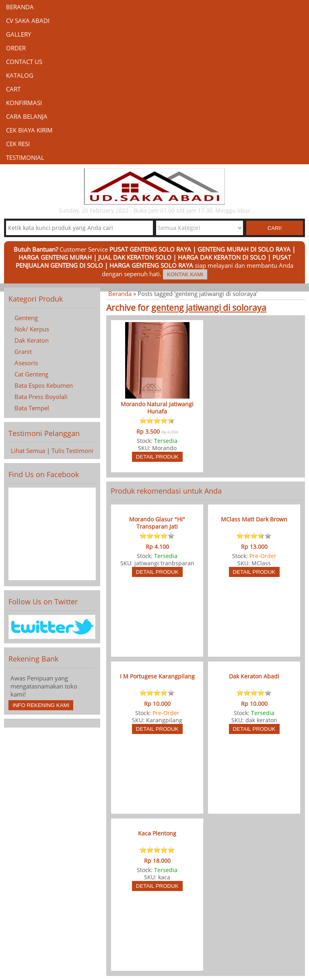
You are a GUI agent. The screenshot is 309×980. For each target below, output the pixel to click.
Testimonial (25, 157)
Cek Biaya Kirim (29, 130)
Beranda (20, 7)
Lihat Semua (28, 451)
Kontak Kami (185, 274)
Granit (23, 351)
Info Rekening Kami (41, 705)
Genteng (26, 318)
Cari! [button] (275, 228)
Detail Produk (157, 457)
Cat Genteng (31, 374)
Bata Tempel (32, 408)
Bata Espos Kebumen (44, 385)
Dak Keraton (32, 340)
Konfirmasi (24, 103)
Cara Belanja (27, 116)
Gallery (19, 34)
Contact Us (24, 62)
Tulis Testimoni (72, 451)
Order (16, 48)
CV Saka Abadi (28, 21)
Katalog (20, 75)
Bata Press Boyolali (41, 397)
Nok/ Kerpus (32, 329)
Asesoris (26, 363)
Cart (13, 89)
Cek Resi (18, 144)
